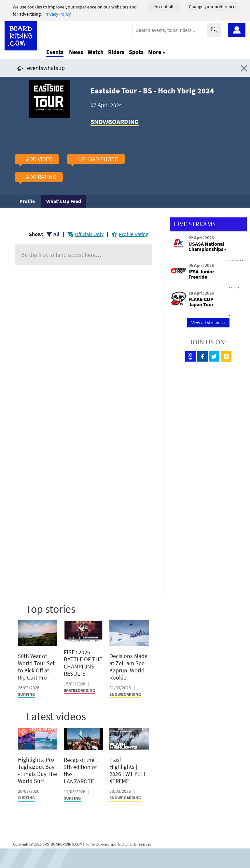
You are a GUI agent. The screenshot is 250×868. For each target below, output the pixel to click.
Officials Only (89, 234)
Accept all (164, 7)
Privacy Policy (58, 14)
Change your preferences (213, 7)
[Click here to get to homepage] (20, 68)
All (56, 234)
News (76, 52)
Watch (96, 52)
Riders (116, 52)
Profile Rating (134, 234)
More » (157, 52)
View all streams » (208, 323)
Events (55, 52)
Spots (136, 52)
